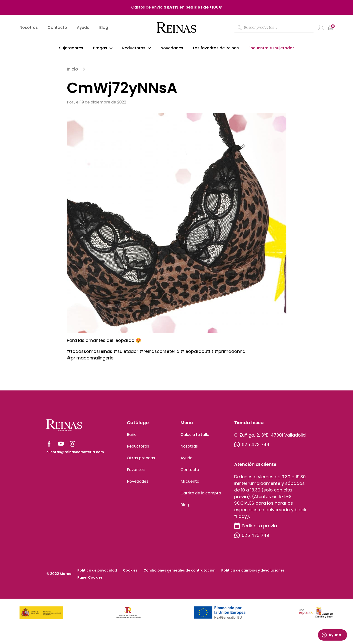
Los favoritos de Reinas (216, 48)
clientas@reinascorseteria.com (75, 454)
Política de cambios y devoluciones (253, 572)
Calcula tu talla (195, 436)
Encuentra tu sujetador (271, 48)
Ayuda (83, 28)
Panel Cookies (90, 579)
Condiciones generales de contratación (179, 572)
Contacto (57, 28)
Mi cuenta (190, 483)
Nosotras (29, 28)
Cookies (130, 572)
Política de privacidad (97, 572)
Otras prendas (141, 460)
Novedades (172, 48)
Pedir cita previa (256, 528)
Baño (132, 436)
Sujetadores (71, 48)
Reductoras (134, 48)
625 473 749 (252, 446)
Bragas (100, 48)
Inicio (72, 71)
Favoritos (136, 472)
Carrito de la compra (201, 495)
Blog (104, 28)
